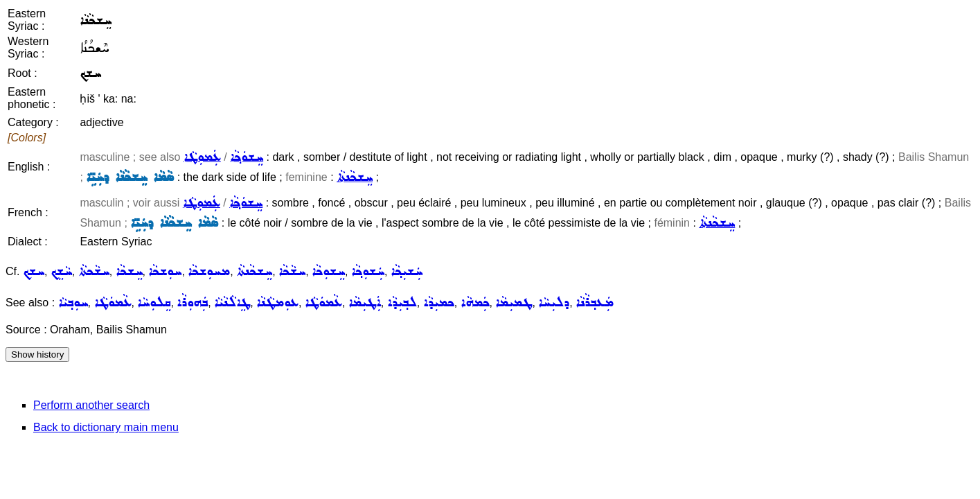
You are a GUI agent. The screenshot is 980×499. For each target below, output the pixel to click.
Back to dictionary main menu (106, 427)
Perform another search (91, 405)
